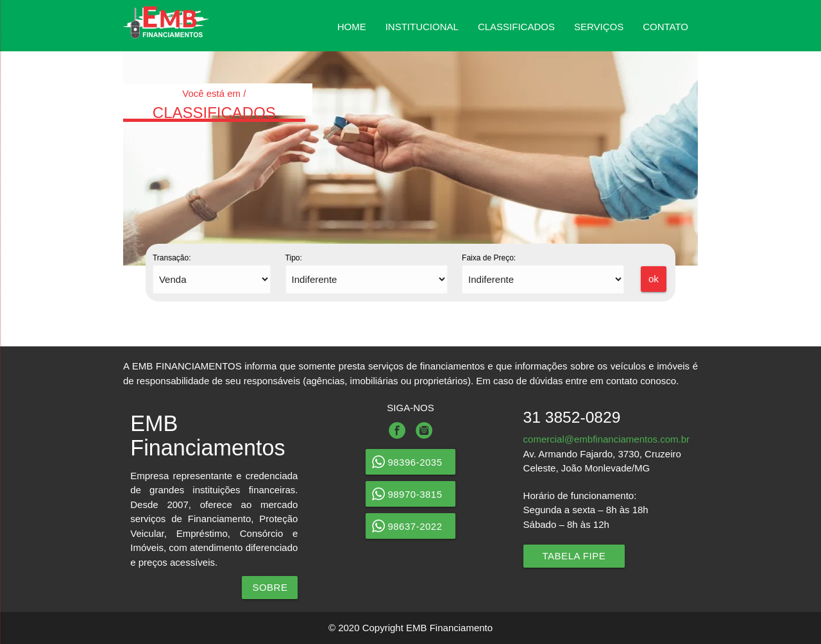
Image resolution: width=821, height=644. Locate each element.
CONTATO (665, 27)
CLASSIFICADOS (516, 27)
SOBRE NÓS (270, 590)
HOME (352, 27)
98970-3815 (410, 494)
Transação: (172, 258)
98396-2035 (410, 462)
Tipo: (294, 258)
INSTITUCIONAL (422, 27)
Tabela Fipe (574, 556)
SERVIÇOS (599, 27)
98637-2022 (410, 526)
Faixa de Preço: (489, 258)
